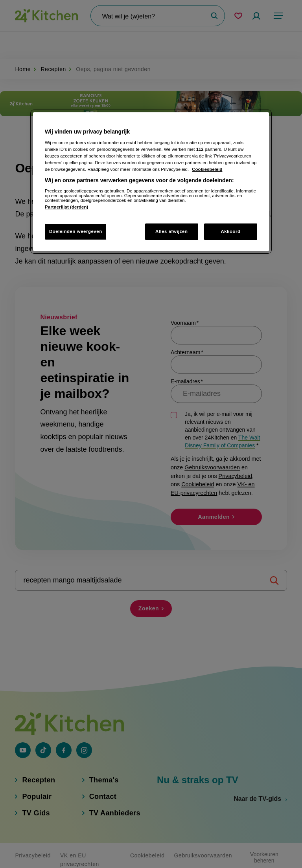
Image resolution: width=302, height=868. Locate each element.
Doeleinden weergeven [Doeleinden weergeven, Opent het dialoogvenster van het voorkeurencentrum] (76, 231)
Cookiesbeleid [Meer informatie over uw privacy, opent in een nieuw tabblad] (207, 169)
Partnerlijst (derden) (66, 207)
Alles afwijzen (172, 231)
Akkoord (230, 231)
